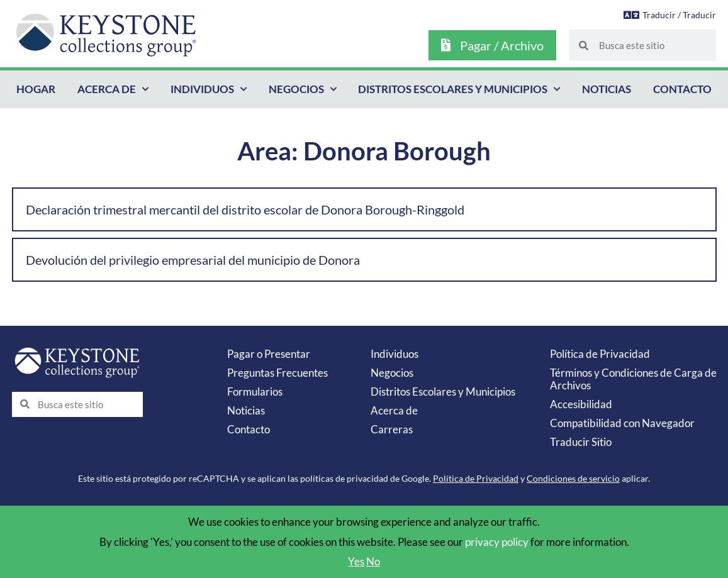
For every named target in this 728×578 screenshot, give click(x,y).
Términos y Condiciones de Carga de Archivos (633, 379)
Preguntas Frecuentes (277, 373)
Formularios (255, 392)
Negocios (303, 89)
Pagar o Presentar (269, 354)
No (373, 561)
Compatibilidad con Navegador (622, 423)
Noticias (607, 89)
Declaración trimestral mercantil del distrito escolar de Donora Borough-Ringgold (245, 209)
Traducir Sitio (581, 442)
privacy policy (497, 542)
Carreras (392, 429)
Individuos (209, 89)
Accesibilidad (581, 404)
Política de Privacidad (600, 354)
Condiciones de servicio (573, 478)
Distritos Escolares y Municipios (459, 89)
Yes (356, 561)
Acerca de (113, 89)
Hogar (36, 89)
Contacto (682, 89)
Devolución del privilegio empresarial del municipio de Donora (193, 260)
